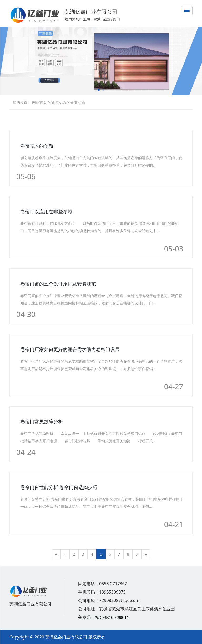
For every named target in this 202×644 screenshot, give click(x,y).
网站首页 (39, 102)
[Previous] (56, 554)
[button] (99, 90)
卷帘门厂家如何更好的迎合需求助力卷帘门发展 (70, 349)
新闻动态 (58, 102)
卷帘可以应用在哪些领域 (46, 211)
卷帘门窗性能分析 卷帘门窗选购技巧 (59, 487)
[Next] (146, 554)
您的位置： (22, 102)
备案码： (104, 617)
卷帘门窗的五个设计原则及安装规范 (58, 284)
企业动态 (77, 102)
